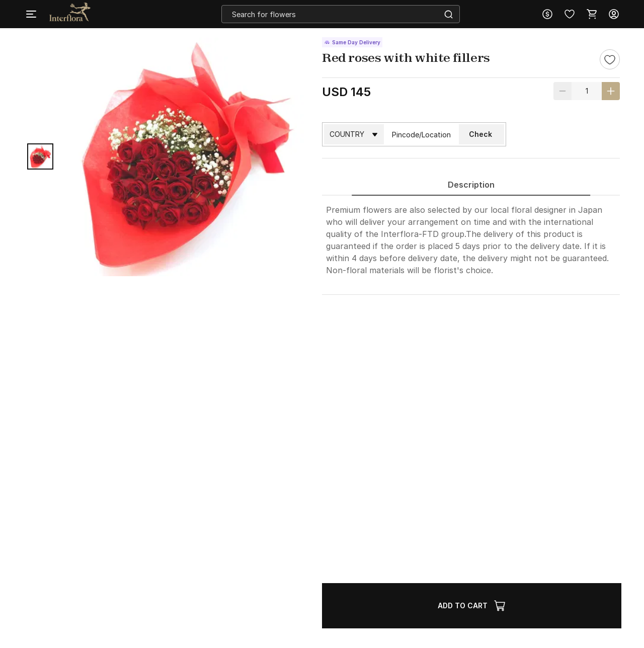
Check (480, 134)
